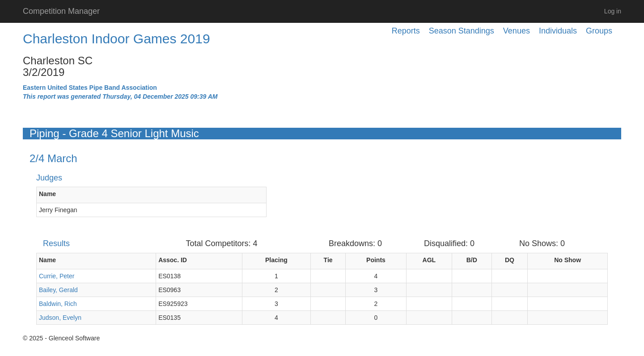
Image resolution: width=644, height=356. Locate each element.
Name (47, 194)
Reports (406, 31)
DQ (510, 260)
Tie (328, 260)
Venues (517, 31)
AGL (429, 260)
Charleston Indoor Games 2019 (117, 39)
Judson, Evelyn (60, 318)
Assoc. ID (173, 260)
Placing (276, 260)
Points (376, 260)
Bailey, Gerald (58, 290)
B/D (472, 260)
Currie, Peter (57, 276)
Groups (599, 31)
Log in (613, 11)
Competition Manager (61, 11)
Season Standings (462, 31)
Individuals (558, 31)
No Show (568, 260)
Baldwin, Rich (58, 304)
